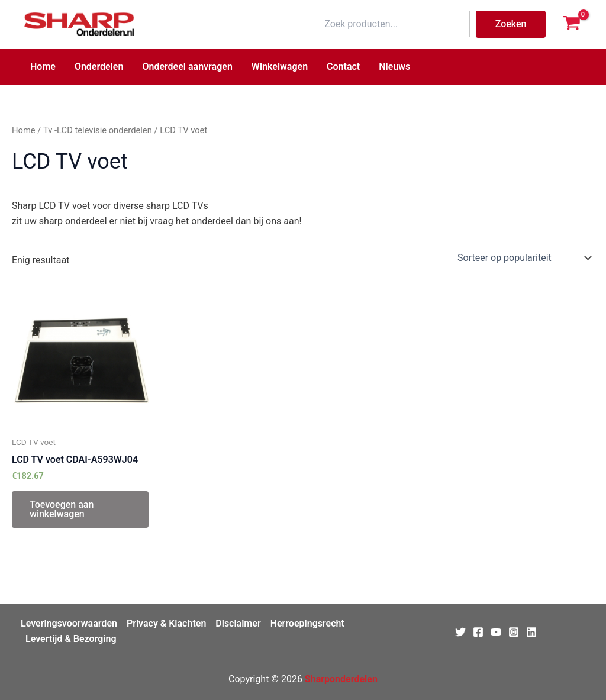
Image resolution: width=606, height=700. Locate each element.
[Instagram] (514, 632)
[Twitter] (460, 632)
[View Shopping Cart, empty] (571, 24)
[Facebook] (478, 632)
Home (43, 67)
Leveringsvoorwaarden (69, 623)
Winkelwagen (280, 67)
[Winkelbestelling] (523, 258)
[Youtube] (496, 632)
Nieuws (394, 67)
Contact (343, 67)
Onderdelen (99, 67)
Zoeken (511, 24)
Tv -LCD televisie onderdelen (98, 130)
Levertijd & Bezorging (71, 639)
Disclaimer (238, 623)
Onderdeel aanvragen (187, 67)
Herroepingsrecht (307, 623)
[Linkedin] (531, 632)
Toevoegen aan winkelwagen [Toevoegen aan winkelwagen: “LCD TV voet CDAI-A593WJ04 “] (62, 509)
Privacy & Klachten (166, 623)
